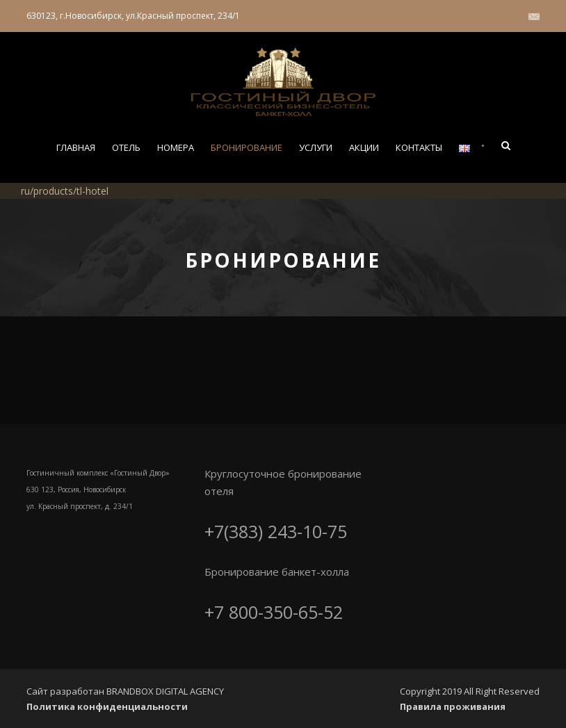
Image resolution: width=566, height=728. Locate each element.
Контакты (419, 147)
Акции (364, 147)
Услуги (316, 147)
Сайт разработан (66, 691)
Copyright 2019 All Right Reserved (470, 691)
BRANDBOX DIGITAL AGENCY (165, 691)
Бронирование (246, 147)
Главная (76, 147)
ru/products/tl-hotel (65, 191)
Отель (126, 147)
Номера (176, 147)
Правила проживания (453, 706)
